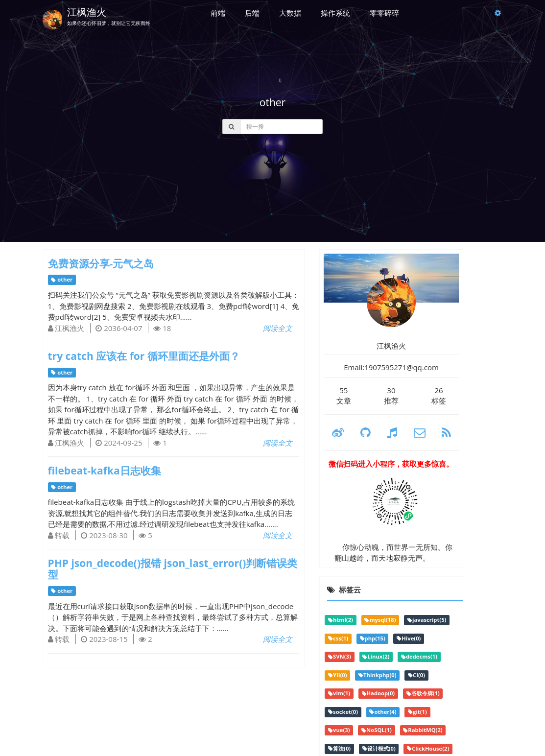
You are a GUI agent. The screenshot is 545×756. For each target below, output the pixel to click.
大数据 (290, 13)
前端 (218, 13)
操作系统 (335, 13)
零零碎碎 (384, 13)
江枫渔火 (87, 12)
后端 (252, 13)
